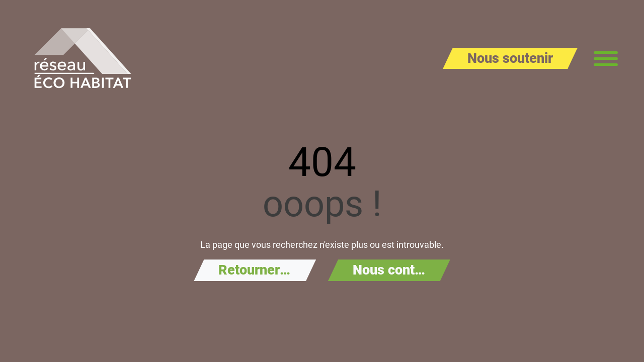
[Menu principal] (606, 58)
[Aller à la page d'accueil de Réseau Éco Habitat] (83, 58)
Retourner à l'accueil (267, 270)
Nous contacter (399, 270)
